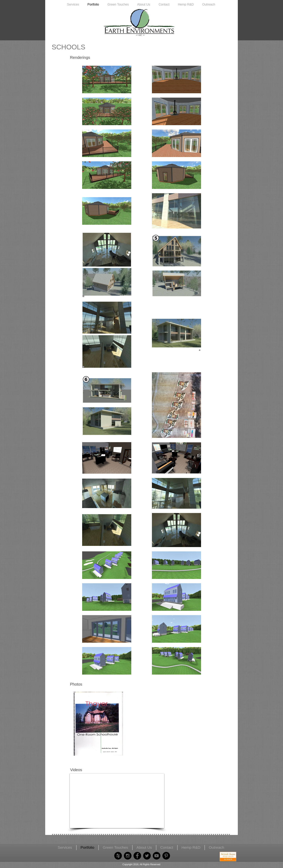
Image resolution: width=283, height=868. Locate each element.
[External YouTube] (117, 801)
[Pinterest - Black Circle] (166, 856)
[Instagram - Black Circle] (128, 856)
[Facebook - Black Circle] (137, 856)
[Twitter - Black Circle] (147, 856)
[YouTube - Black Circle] (157, 856)
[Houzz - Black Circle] (118, 856)
